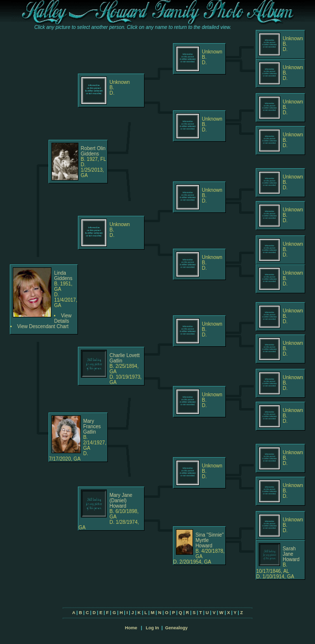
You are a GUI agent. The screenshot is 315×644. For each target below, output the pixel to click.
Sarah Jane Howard (291, 554)
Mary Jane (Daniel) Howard (121, 501)
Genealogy (176, 628)
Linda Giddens (63, 276)
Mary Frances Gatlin (92, 426)
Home (131, 628)
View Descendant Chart (43, 326)
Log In (152, 628)
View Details (63, 318)
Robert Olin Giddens (93, 151)
